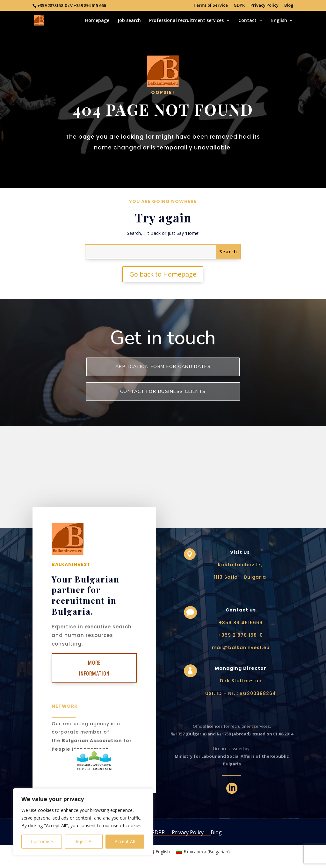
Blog (289, 6)
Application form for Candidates (163, 367)
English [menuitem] (163, 852)
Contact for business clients (163, 391)
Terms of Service (211, 6)
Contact (247, 21)
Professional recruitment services (186, 21)
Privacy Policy (264, 6)
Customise (42, 841)
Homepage (97, 21)
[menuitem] (282, 24)
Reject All (84, 841)
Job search (129, 21)
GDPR (239, 6)
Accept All (125, 841)
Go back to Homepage (163, 274)
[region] (83, 822)
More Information (94, 668)
